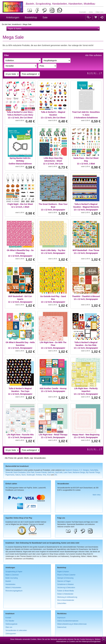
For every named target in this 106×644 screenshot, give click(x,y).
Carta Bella (94, 470)
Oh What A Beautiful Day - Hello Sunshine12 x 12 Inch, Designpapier (20, 345)
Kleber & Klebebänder (65, 594)
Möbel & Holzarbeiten (13, 588)
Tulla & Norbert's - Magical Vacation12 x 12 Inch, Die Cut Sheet (53, 115)
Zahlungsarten (11, 634)
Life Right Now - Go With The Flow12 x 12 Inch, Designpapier (53, 345)
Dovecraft (9, 472)
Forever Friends (41, 472)
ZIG (55, 475)
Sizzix (24, 475)
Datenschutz (62, 627)
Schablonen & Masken (65, 584)
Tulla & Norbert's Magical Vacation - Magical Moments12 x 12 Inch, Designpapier (86, 207)
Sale (45, 17)
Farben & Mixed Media (66, 591)
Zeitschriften (62, 603)
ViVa (44, 475)
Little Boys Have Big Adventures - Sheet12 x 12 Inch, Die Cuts (53, 161)
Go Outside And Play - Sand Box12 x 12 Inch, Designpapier (53, 299)
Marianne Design (79, 472)
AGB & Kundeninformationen (68, 621)
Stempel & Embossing (65, 578)
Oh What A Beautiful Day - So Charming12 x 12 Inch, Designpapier (20, 253)
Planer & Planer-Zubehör (66, 575)
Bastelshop (31, 17)
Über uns (99, 12)
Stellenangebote (11, 624)
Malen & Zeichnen (12, 575)
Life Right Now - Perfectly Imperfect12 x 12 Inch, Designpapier (86, 391)
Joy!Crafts (59, 472)
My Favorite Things (93, 472)
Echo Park (30, 472)
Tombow (39, 475)
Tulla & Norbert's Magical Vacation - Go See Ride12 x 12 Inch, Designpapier (86, 345)
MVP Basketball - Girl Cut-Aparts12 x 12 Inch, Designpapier (20, 299)
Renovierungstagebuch (14, 591)
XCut (49, 475)
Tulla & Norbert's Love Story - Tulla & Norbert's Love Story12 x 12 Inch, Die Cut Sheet (20, 115)
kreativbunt (16, 24)
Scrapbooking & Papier (14, 572)
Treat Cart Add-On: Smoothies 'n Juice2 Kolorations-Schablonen (86, 115)
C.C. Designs (84, 470)
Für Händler (10, 621)
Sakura (18, 475)
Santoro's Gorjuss (72, 470)
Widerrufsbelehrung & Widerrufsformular (72, 624)
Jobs (91, 12)
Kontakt (83, 12)
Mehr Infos (97, 495)
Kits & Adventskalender (66, 600)
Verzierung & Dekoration (66, 588)
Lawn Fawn (68, 472)
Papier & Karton (63, 572)
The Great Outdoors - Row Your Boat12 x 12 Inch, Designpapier (53, 207)
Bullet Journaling (12, 578)
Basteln (8, 581)
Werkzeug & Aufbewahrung (67, 597)
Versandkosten (40, 458)
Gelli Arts (51, 472)
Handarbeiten (10, 584)
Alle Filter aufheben (94, 55)
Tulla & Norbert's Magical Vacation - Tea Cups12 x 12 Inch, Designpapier (20, 391)
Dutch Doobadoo (20, 472)
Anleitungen (13, 17)
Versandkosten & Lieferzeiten (16, 630)
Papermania (10, 475)
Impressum (61, 618)
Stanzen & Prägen (64, 581)
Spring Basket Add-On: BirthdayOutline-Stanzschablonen (20, 161)
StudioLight (31, 475)
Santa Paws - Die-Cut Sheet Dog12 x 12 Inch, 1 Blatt (86, 161)
